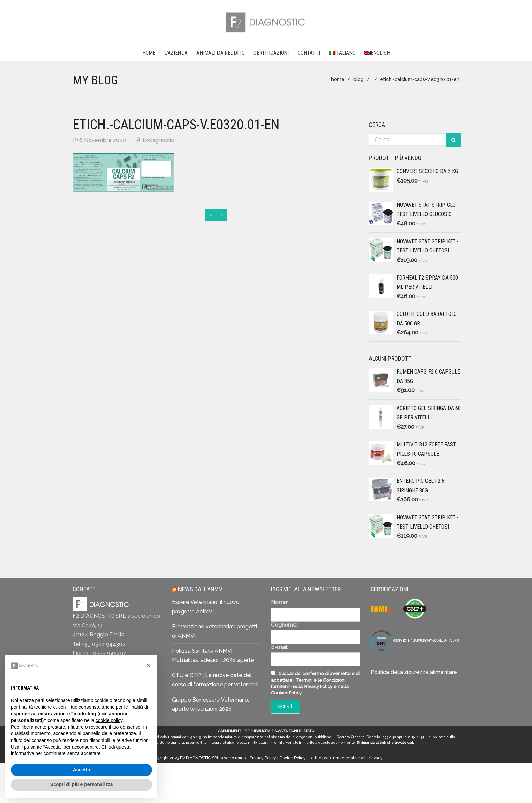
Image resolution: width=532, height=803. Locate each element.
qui (410, 742)
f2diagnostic (158, 140)
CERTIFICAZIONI (271, 53)
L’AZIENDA (176, 53)
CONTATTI (309, 53)
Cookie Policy (292, 758)
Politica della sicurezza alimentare (414, 672)
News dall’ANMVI (201, 589)
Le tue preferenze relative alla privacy (346, 758)
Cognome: (284, 625)
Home (149, 53)
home (338, 79)
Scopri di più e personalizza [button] (81, 786)
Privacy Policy (263, 758)
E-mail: (280, 647)
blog (358, 79)
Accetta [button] (82, 771)
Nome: (280, 602)
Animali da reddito (221, 53)
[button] (149, 667)
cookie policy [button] (109, 722)
